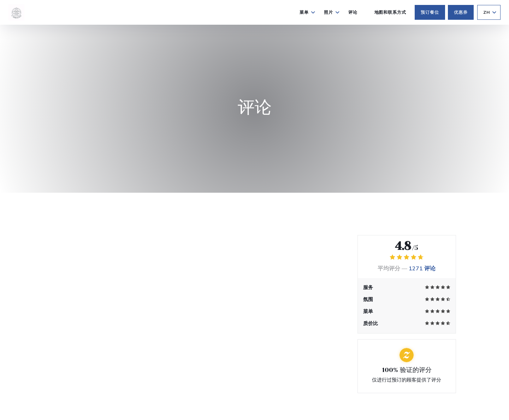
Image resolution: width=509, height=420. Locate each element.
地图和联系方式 (390, 12)
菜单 (307, 12)
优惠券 (461, 12)
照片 (332, 12)
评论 (353, 12)
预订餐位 (430, 12)
